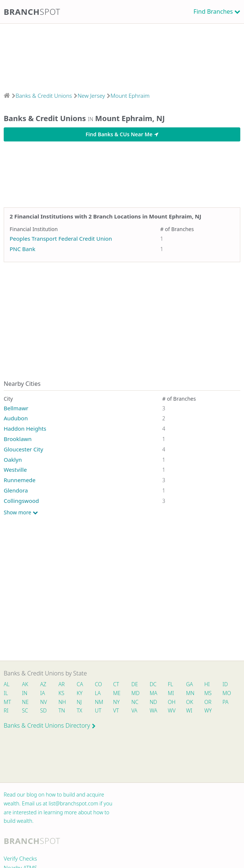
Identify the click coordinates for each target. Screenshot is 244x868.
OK (190, 702)
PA (225, 702)
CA (80, 684)
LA (98, 693)
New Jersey (91, 96)
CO (98, 684)
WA (153, 710)
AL (7, 684)
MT (7, 702)
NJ (79, 702)
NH (62, 702)
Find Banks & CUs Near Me (122, 134)
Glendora (16, 490)
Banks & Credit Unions (44, 96)
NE (25, 702)
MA (153, 693)
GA (190, 684)
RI (6, 710)
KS (62, 693)
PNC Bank (22, 249)
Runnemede (20, 480)
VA (134, 710)
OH (172, 702)
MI (171, 693)
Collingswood (21, 501)
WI (189, 710)
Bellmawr (16, 408)
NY (116, 702)
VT (116, 710)
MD (135, 693)
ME (117, 693)
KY (80, 693)
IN (25, 693)
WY (208, 710)
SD (43, 710)
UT (98, 710)
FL (171, 684)
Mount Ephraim (130, 96)
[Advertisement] (122, 55)
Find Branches (213, 11)
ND (153, 702)
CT (116, 684)
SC (25, 710)
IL (6, 693)
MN (190, 693)
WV (172, 710)
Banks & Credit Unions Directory (50, 725)
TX (80, 710)
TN (62, 710)
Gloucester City (23, 449)
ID (225, 684)
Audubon (16, 418)
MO (226, 693)
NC (135, 702)
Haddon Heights (25, 428)
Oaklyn (13, 460)
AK (25, 684)
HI (207, 684)
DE (135, 684)
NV (43, 702)
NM (99, 702)
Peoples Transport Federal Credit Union (61, 238)
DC (153, 684)
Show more (21, 513)
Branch (32, 11)
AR (62, 684)
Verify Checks (20, 858)
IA (42, 693)
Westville (15, 470)
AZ (43, 684)
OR (208, 702)
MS (208, 693)
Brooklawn (18, 439)
